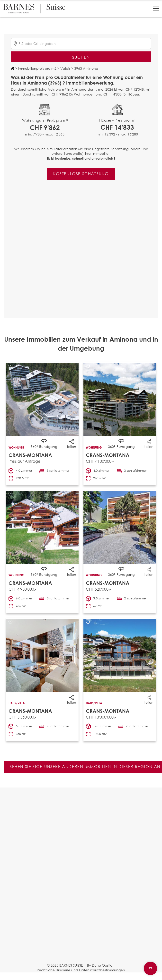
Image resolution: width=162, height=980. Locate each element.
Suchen (81, 57)
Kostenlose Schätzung (81, 174)
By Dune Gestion (101, 965)
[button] (156, 9)
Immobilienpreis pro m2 (37, 68)
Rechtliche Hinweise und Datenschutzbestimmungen (81, 970)
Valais (65, 68)
